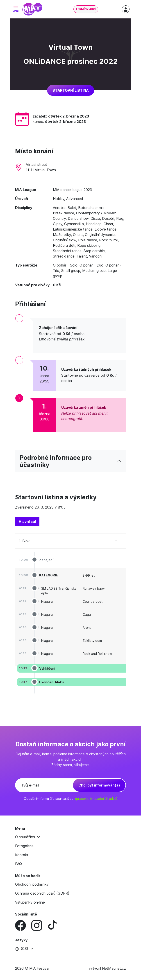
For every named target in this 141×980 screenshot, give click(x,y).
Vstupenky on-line (30, 902)
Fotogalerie (24, 846)
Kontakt (22, 855)
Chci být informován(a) (99, 785)
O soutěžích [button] (26, 837)
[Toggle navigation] (16, 9)
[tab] (27, 522)
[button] (70, 949)
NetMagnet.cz (114, 968)
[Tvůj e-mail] (44, 785)
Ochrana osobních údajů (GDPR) (42, 893)
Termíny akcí (86, 9)
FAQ (18, 864)
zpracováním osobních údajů (96, 799)
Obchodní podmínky (32, 884)
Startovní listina (71, 90)
